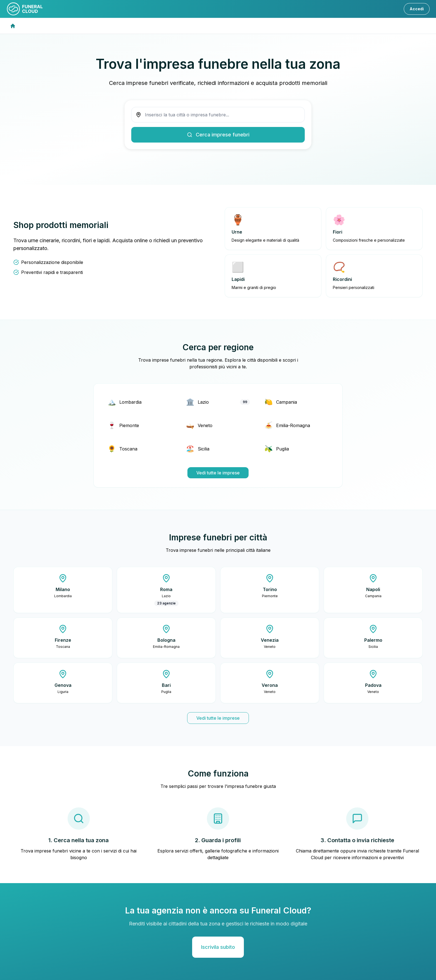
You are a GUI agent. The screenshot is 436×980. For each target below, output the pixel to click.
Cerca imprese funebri (218, 135)
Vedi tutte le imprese (218, 473)
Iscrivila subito (218, 947)
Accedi (417, 9)
